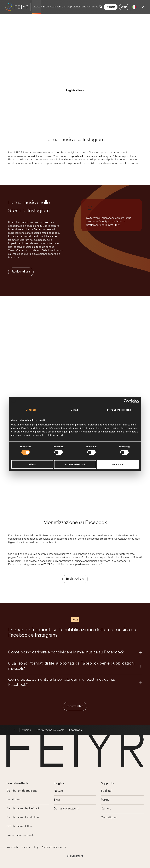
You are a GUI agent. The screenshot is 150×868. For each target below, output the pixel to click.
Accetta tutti (118, 464)
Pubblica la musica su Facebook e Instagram (75, 60)
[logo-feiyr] (18, 7)
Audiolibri (55, 7)
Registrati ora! (75, 91)
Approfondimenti (77, 7)
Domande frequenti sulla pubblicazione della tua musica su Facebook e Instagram (72, 633)
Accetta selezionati (75, 464)
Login (124, 7)
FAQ (75, 620)
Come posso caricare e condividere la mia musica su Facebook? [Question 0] (75, 652)
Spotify (103, 222)
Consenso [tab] (31, 410)
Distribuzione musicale (50, 730)
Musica (36, 7)
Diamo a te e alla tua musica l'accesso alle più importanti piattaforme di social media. (75, 77)
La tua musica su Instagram (75, 140)
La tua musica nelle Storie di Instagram (29, 207)
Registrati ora (21, 272)
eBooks (45, 7)
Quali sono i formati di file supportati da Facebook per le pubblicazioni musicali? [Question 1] (75, 666)
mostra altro (75, 706)
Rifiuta (32, 464)
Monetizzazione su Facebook (75, 523)
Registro (111, 7)
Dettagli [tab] (75, 410)
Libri (64, 7)
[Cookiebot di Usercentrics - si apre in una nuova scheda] (126, 401)
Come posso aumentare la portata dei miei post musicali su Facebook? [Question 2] (75, 682)
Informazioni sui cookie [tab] (119, 410)
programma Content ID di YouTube (120, 539)
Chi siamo (93, 7)
